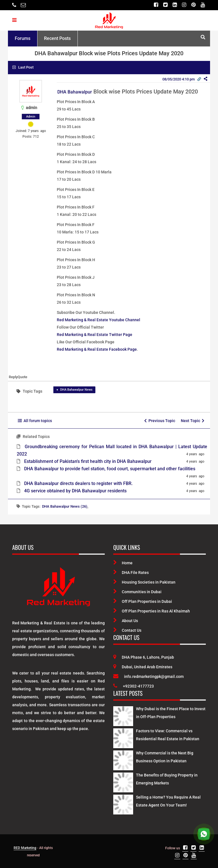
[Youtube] (203, 5)
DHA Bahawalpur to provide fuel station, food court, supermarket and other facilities (110, 469)
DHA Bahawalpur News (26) (65, 506)
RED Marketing (25, 848)
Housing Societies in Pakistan (144, 582)
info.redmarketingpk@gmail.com (148, 676)
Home (123, 563)
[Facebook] (156, 5)
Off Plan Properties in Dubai (143, 601)
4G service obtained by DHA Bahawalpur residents (75, 491)
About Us (126, 621)
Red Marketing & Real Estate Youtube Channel (98, 320)
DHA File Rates (131, 573)
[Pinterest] (193, 5)
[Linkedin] (175, 5)
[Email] (23, 5)
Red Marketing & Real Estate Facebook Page (97, 349)
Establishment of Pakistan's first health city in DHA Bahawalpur (88, 461)
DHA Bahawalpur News (76, 390)
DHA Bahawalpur (75, 92)
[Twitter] (165, 5)
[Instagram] (184, 5)
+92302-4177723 (134, 686)
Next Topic (193, 421)
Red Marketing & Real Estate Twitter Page (95, 335)
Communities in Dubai (137, 592)
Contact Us (127, 630)
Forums (23, 38)
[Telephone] (14, 5)
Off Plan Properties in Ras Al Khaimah (152, 611)
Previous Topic (160, 421)
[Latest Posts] (123, 715)
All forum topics (35, 421)
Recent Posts (57, 38)
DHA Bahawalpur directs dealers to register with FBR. (78, 483)
